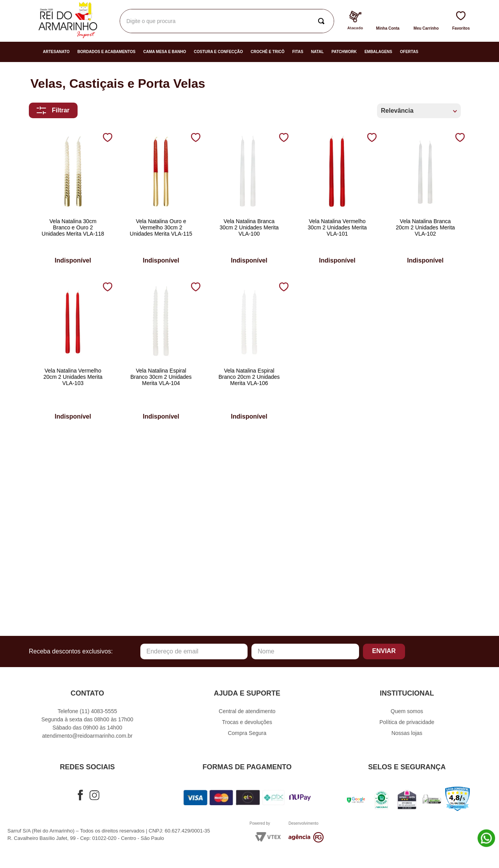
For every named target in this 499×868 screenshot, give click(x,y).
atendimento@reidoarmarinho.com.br (87, 736)
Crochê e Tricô (268, 52)
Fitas (298, 52)
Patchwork (344, 52)
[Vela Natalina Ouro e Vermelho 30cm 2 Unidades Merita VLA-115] (161, 200)
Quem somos (407, 711)
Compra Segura (247, 733)
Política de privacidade (407, 722)
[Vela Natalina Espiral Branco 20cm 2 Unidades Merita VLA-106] (249, 353)
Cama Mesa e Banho (165, 52)
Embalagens (378, 52)
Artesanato (56, 52)
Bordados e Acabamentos (107, 52)
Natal (317, 52)
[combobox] (227, 21)
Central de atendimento (247, 711)
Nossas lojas (407, 733)
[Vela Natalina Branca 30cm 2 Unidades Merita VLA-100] (249, 200)
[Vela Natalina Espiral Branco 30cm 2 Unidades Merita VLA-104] (161, 353)
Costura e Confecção (218, 52)
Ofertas (409, 52)
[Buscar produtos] (323, 21)
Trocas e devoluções (247, 722)
